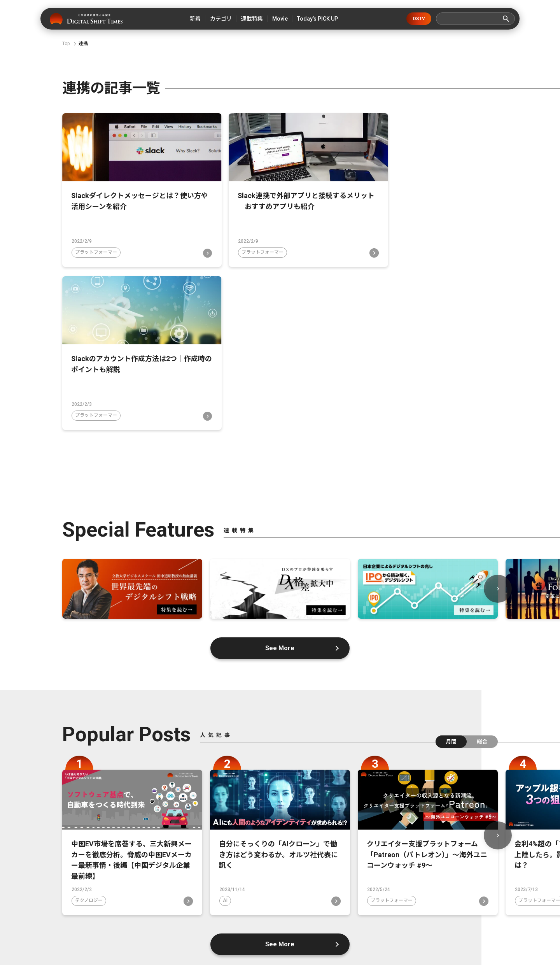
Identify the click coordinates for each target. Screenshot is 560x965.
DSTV (419, 19)
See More (280, 478)
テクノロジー (89, 733)
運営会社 (250, 920)
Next (498, 419)
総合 (482, 572)
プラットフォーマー (96, 246)
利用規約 (471, 920)
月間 (451, 572)
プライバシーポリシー (366, 920)
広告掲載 (425, 920)
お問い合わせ (302, 920)
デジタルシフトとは (191, 920)
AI (225, 733)
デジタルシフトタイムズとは (107, 920)
